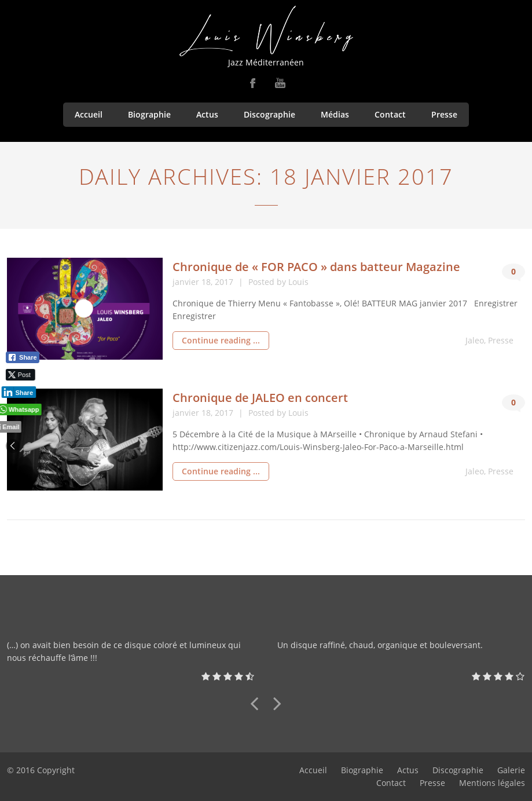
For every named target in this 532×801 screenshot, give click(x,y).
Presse (444, 114)
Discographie (269, 114)
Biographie (149, 114)
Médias (335, 114)
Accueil (89, 114)
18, (208, 282)
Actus (207, 114)
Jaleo (475, 340)
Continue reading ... (221, 340)
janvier (187, 282)
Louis (298, 282)
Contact (390, 114)
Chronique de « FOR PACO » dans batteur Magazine (316, 267)
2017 (225, 282)
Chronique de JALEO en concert (260, 398)
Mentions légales (492, 783)
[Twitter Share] (19, 375)
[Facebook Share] (23, 357)
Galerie (511, 770)
